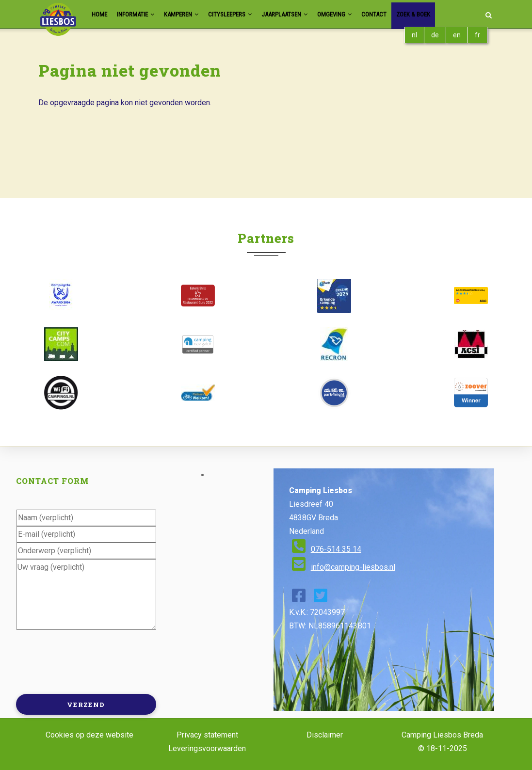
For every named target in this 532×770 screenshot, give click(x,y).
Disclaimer (325, 735)
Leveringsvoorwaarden (207, 748)
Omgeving (363, 14)
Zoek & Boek (450, 14)
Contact (407, 14)
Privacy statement (207, 735)
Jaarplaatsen (307, 14)
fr (477, 35)
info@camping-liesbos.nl (353, 567)
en (457, 35)
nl (414, 35)
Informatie (140, 14)
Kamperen (191, 14)
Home (100, 14)
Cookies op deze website (89, 735)
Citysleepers (246, 14)
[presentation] (90, 661)
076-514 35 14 (336, 549)
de (435, 35)
